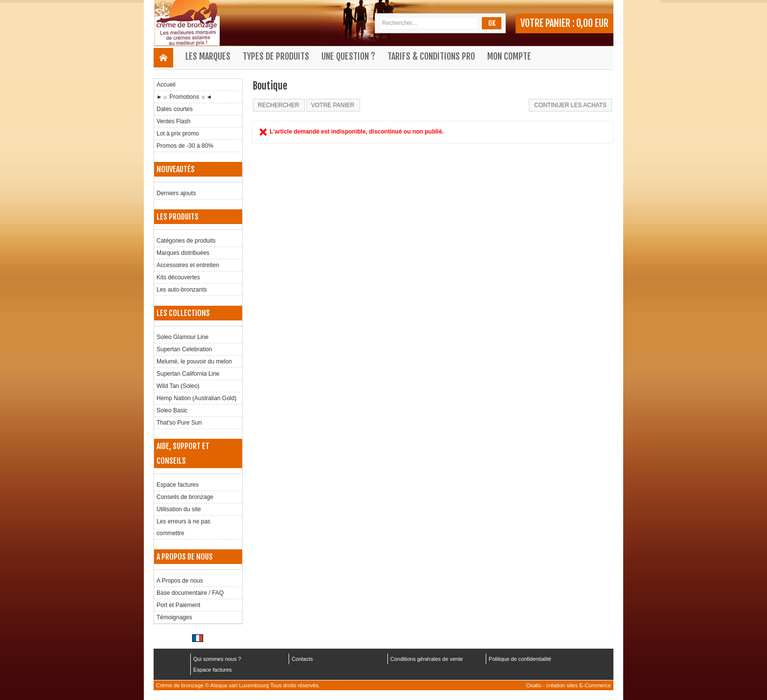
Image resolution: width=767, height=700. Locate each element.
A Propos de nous (180, 581)
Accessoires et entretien (188, 265)
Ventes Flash (173, 121)
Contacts (302, 659)
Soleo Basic (172, 410)
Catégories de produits (186, 241)
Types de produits (276, 56)
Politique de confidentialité (520, 659)
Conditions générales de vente (427, 659)
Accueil (166, 85)
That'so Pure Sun (179, 423)
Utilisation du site (179, 509)
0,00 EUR (592, 23)
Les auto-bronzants (182, 290)
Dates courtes (175, 109)
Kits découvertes (178, 277)
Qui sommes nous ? (217, 659)
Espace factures (178, 485)
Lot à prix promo (178, 134)
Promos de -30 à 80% (185, 146)
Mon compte (509, 56)
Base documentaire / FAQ (190, 593)
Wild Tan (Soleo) (178, 386)
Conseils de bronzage (185, 497)
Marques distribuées (183, 253)
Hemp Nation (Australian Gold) (196, 398)
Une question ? (348, 56)
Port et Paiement (178, 605)
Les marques (208, 56)
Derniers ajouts (176, 193)
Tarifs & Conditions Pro (431, 56)
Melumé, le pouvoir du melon (194, 361)
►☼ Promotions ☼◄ (184, 97)
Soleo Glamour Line (182, 337)
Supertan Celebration (184, 349)
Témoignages (174, 617)
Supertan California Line (188, 374)
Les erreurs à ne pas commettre (183, 527)
